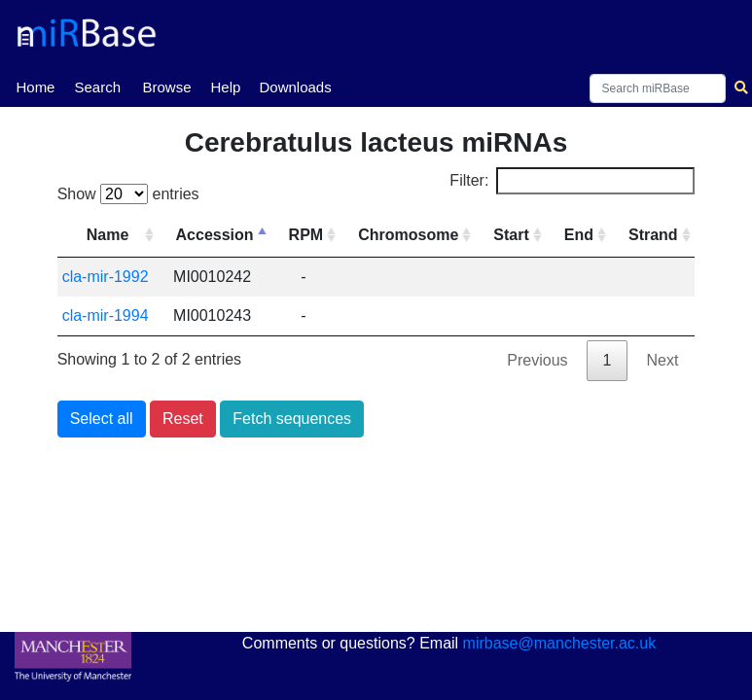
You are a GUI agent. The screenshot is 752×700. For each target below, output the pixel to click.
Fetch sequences (292, 419)
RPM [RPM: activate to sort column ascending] (306, 235)
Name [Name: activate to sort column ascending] (108, 235)
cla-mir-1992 (106, 277)
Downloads (295, 87)
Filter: (572, 181)
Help (225, 87)
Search (97, 87)
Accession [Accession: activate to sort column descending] (215, 235)
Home (35, 86)
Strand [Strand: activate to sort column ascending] (653, 235)
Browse (166, 87)
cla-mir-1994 (106, 315)
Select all (102, 419)
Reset (183, 419)
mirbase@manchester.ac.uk (560, 643)
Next (662, 360)
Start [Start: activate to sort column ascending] (511, 235)
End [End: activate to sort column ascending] (579, 235)
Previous (537, 360)
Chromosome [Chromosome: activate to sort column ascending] (408, 235)
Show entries (128, 194)
